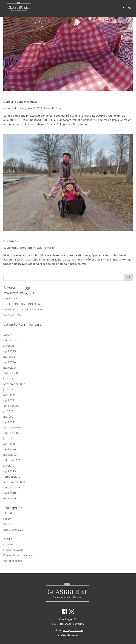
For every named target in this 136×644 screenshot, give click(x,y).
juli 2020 (8, 439)
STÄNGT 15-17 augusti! (19, 293)
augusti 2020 (12, 433)
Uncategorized (13, 530)
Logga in (9, 545)
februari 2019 (12, 477)
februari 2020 (12, 460)
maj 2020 (9, 444)
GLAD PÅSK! (11, 241)
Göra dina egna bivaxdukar (21, 102)
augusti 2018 (12, 488)
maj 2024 (9, 357)
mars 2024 (10, 368)
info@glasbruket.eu (68, 635)
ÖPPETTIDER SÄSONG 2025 (22, 304)
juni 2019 (9, 466)
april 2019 (10, 471)
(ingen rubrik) (12, 299)
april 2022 (10, 400)
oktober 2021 (12, 406)
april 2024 (10, 362)
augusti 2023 (12, 373)
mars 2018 (10, 499)
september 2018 (14, 482)
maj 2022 (9, 395)
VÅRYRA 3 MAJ (13, 315)
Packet (8, 524)
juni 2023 (9, 379)
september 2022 (14, 384)
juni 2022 (9, 390)
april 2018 (10, 493)
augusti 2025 (12, 340)
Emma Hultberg (17, 108)
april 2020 (10, 450)
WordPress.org (13, 561)
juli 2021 (8, 411)
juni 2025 (9, 346)
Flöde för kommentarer (18, 555)
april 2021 (10, 422)
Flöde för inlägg (13, 550)
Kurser (59, 108)
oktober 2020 (12, 428)
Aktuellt (49, 108)
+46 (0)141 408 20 (73, 631)
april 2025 (10, 351)
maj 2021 (9, 417)
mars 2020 (10, 455)
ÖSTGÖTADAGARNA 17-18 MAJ (24, 310)
